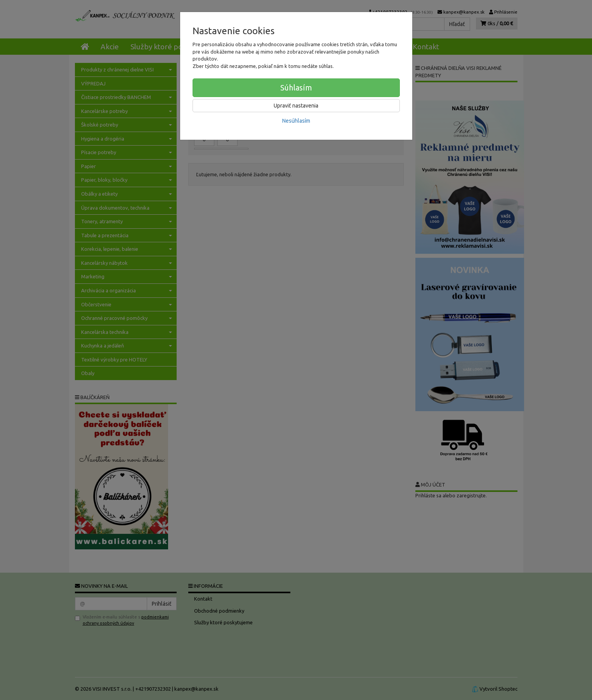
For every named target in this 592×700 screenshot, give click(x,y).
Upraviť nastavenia (296, 106)
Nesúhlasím (296, 121)
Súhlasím (296, 88)
